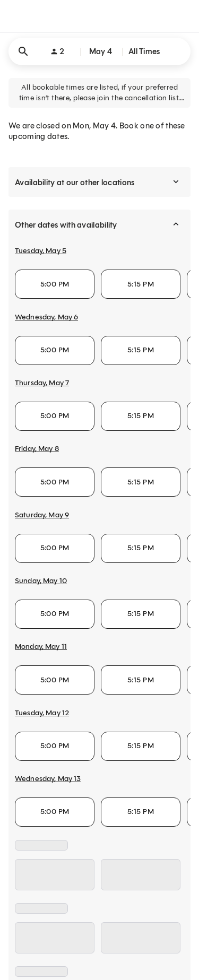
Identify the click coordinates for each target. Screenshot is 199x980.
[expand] (176, 182)
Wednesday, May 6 (46, 317)
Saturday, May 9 (42, 515)
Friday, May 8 (37, 449)
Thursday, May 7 (42, 383)
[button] (99, 51)
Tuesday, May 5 (41, 251)
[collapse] (176, 224)
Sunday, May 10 (41, 581)
